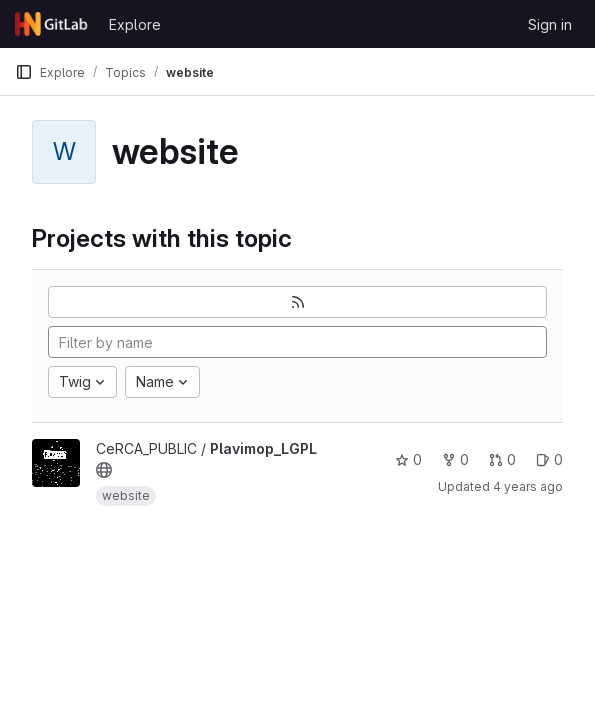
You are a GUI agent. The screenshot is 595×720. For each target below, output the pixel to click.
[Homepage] (52, 24)
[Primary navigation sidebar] (24, 72)
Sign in (550, 24)
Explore (135, 24)
